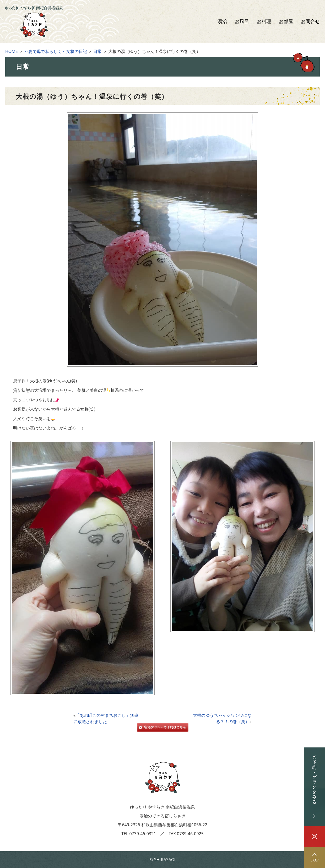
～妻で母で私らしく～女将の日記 (56, 51)
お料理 (264, 21)
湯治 (222, 21)
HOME (12, 51)
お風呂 (242, 21)
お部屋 (286, 21)
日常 (97, 51)
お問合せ (310, 21)
